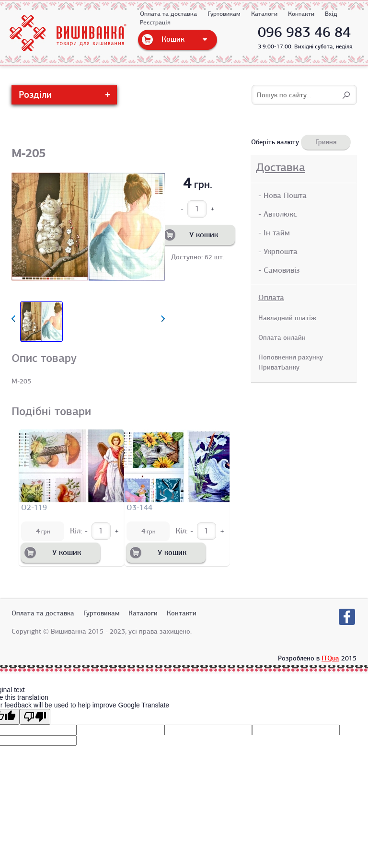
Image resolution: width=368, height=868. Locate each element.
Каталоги (264, 14)
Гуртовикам (224, 14)
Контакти (301, 14)
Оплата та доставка (168, 14)
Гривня (326, 142)
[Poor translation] (35, 717)
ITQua (330, 658)
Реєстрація (155, 23)
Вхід (331, 14)
